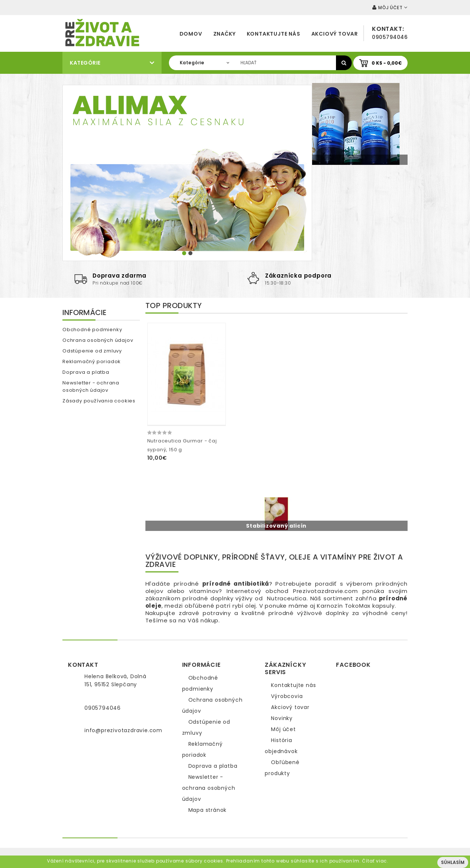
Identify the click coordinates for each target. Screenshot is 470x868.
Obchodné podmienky (92, 330)
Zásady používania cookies (99, 401)
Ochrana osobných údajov (98, 340)
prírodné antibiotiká (236, 584)
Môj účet (283, 729)
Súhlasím (453, 862)
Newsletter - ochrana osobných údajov (91, 386)
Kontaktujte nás (274, 34)
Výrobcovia (287, 696)
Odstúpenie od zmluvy (92, 351)
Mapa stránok (208, 810)
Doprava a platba (86, 372)
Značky (225, 34)
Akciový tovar (335, 34)
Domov (191, 34)
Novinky (282, 718)
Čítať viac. (375, 861)
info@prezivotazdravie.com (123, 730)
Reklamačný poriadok (92, 361)
